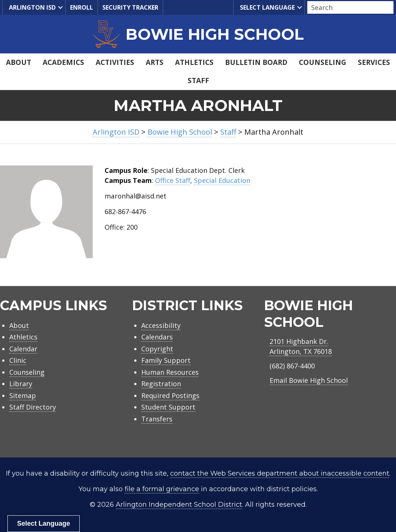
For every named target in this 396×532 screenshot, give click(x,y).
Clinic (18, 360)
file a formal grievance (162, 489)
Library (21, 384)
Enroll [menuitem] (82, 7)
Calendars (157, 337)
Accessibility (161, 325)
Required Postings (170, 395)
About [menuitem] (19, 62)
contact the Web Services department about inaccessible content (280, 473)
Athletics (23, 337)
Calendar (23, 349)
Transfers (157, 419)
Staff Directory (33, 407)
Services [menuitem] (374, 62)
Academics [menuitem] (63, 62)
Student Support (168, 407)
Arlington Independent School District (179, 505)
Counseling (27, 372)
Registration (161, 384)
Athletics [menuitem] (194, 62)
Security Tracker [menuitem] (130, 7)
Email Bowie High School (309, 380)
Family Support (166, 360)
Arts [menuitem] (155, 62)
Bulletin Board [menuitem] (256, 62)
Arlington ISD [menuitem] (31, 8)
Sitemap (23, 395)
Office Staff (173, 180)
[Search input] (349, 7)
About (19, 325)
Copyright (157, 349)
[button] (60, 7)
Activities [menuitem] (115, 62)
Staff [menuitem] (198, 81)
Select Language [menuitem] (266, 8)
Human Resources (170, 372)
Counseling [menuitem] (323, 62)
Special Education (222, 180)
